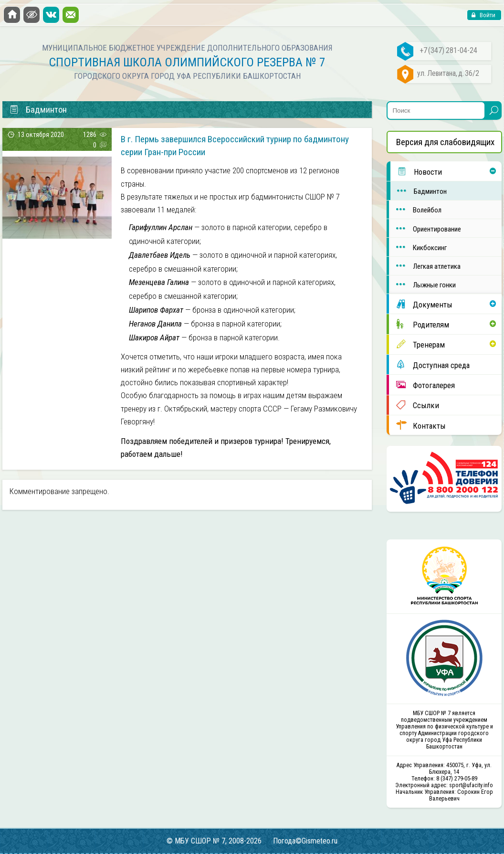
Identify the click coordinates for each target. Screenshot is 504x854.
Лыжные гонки (422, 284)
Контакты (417, 425)
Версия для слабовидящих (445, 142)
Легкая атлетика (425, 266)
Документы (420, 304)
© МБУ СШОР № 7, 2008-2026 (214, 841)
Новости (416, 171)
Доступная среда (429, 365)
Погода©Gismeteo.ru (305, 841)
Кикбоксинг (418, 247)
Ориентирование (425, 228)
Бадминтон (419, 191)
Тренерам (417, 344)
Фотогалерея (422, 385)
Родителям (419, 324)
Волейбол (415, 209)
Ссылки (414, 405)
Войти (487, 15)
